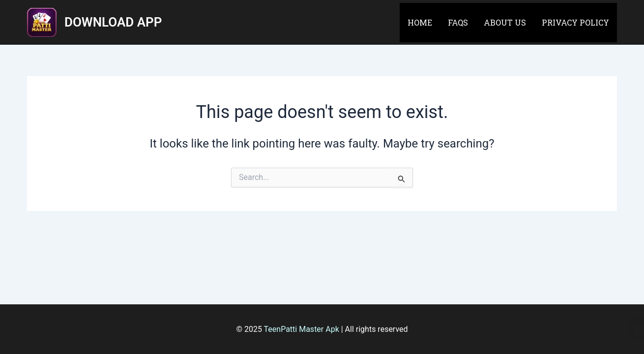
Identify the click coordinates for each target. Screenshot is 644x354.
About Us (505, 22)
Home (420, 22)
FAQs (458, 22)
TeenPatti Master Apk (302, 329)
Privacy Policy (575, 22)
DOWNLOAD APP (113, 22)
